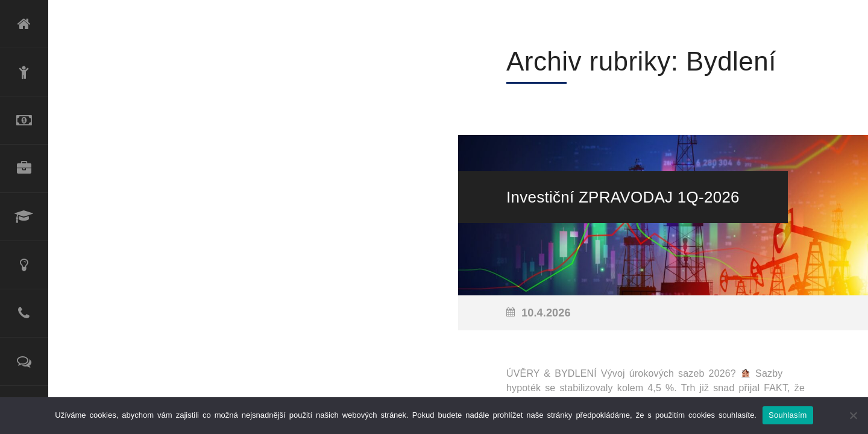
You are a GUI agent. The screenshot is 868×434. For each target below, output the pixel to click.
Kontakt (24, 313)
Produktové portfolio (24, 169)
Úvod (24, 24)
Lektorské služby (24, 217)
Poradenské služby (24, 265)
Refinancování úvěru (24, 121)
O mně (24, 72)
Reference (24, 362)
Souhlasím (788, 415)
